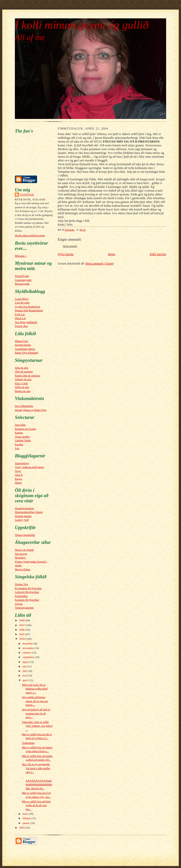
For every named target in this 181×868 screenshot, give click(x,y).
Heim (112, 254)
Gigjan (19, 604)
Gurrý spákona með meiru (29, 467)
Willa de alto (22, 387)
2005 (22, 634)
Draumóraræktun (24, 508)
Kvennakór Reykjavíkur (28, 588)
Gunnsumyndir (23, 280)
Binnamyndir (22, 284)
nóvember (28, 648)
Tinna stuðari (22, 437)
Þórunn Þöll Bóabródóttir (29, 310)
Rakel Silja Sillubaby (27, 353)
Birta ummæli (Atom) (100, 264)
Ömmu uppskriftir (25, 535)
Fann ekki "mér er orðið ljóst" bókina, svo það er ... (37, 726)
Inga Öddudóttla (24, 406)
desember (28, 643)
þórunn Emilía (23, 345)
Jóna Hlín (20, 425)
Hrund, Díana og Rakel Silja (31, 410)
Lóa (17, 448)
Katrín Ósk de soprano (27, 375)
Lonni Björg (22, 299)
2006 (22, 630)
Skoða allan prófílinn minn (30, 235)
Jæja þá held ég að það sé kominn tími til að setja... (36, 713)
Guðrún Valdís (23, 440)
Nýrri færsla (66, 254)
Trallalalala (28, 743)
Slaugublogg (22, 463)
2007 (22, 625)
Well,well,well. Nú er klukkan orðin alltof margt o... (35, 689)
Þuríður (19, 444)
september (28, 657)
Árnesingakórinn (24, 607)
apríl (25, 680)
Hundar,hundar (23, 516)
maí (25, 675)
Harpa (18, 483)
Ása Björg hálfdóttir (26, 322)
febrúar (27, 818)
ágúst (26, 662)
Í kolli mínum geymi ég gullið (82, 25)
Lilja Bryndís (22, 302)
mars (25, 814)
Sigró (18, 471)
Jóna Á (19, 475)
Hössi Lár (20, 318)
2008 (22, 620)
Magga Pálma (23, 569)
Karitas (19, 432)
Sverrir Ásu (21, 326)
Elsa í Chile (21, 383)
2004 (22, 639)
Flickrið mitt (22, 276)
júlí (25, 666)
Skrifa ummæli (70, 246)
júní (25, 671)
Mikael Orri (21, 341)
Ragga (18, 479)
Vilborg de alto (23, 379)
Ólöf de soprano (24, 371)
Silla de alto (22, 368)
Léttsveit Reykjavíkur (27, 592)
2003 (22, 828)
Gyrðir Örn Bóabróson (27, 307)
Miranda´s (21, 256)
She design (21, 554)
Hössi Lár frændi (24, 550)
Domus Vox (21, 584)
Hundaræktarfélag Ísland (29, 512)
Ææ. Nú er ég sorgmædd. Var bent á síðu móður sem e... (36, 768)
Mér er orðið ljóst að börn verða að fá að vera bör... (36, 805)
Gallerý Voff (22, 520)
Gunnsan (27, 194)
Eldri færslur (158, 254)
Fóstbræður (21, 596)
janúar (26, 823)
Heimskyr (20, 557)
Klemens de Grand (25, 429)
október (27, 653)
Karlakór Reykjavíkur (27, 600)
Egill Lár (20, 314)
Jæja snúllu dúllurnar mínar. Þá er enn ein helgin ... (35, 701)
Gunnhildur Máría (25, 349)
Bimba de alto (23, 391)
